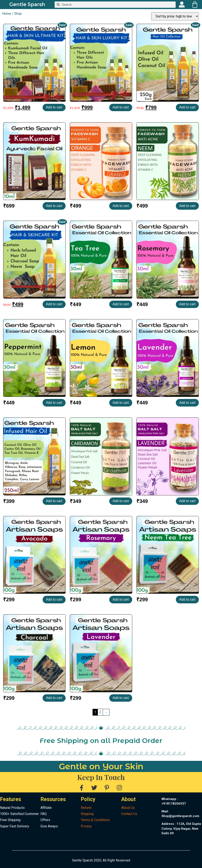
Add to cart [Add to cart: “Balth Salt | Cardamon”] (121, 501)
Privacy (86, 826)
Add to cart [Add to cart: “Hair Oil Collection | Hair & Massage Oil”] (187, 107)
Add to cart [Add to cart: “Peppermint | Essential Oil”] (54, 403)
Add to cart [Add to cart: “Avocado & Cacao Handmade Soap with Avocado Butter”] (54, 599)
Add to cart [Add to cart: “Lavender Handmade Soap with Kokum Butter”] (121, 698)
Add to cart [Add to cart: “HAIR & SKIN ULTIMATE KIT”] (54, 107)
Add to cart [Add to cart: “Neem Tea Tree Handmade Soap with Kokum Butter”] (187, 599)
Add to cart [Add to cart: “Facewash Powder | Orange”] (121, 206)
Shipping (87, 814)
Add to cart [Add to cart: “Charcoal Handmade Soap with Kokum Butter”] (54, 698)
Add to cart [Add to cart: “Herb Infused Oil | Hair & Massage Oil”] (54, 501)
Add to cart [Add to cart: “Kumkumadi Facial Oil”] (54, 206)
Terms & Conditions (95, 820)
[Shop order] (175, 16)
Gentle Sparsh (27, 4)
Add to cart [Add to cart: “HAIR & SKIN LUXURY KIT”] (121, 107)
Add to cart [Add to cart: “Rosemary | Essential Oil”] (187, 304)
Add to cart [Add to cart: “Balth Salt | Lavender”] (187, 501)
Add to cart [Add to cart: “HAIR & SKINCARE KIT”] (54, 304)
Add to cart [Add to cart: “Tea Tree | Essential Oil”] (121, 304)
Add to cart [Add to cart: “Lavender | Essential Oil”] (187, 403)
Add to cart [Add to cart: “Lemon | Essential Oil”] (121, 403)
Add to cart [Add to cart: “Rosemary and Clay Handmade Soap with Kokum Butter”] (121, 599)
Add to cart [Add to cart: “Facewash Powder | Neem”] (187, 206)
